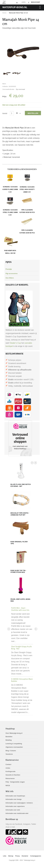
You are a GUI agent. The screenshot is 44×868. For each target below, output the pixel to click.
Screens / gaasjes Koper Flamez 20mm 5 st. (10, 182)
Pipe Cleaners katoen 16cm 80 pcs (27, 224)
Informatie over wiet (13, 810)
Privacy (17, 856)
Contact (8, 764)
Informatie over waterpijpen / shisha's (19, 803)
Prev (35, 463)
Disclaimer (25, 856)
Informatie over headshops (15, 796)
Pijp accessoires (12, 273)
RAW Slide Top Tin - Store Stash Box (18, 571)
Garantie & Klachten (13, 775)
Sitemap (11, 856)
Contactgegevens (36, 856)
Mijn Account (36, 2)
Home (4, 13)
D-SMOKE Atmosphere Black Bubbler (22, 680)
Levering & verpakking (14, 744)
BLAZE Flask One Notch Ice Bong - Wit (21, 485)
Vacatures (9, 754)
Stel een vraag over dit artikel (14, 105)
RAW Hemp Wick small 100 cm (10, 244)
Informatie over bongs (14, 799)
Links (5, 856)
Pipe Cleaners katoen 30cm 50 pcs (27, 203)
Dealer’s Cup (15, 343)
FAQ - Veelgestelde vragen (15, 782)
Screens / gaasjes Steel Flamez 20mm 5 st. (10, 205)
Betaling (9, 740)
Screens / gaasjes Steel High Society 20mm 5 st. (27, 182)
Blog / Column (11, 751)
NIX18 (8, 785)
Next (32, 463)
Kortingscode (11, 771)
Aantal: (5, 113)
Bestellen (33, 113)
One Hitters (10, 278)
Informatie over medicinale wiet (17, 813)
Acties (8, 768)
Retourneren (10, 778)
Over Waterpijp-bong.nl (14, 733)
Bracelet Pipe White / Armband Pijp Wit (20, 514)
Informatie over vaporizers (15, 806)
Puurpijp (9, 269)
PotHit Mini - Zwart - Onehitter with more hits (20, 609)
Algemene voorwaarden (14, 747)
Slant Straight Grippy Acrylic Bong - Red (22, 648)
